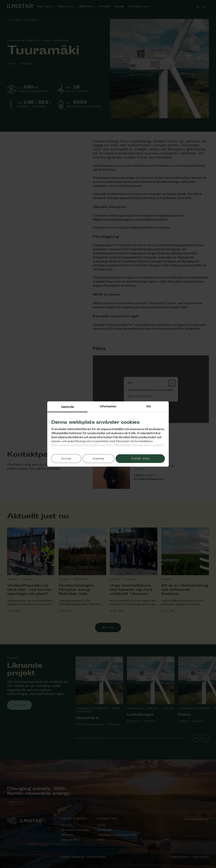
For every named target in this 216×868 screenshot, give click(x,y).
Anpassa (98, 459)
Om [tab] (148, 406)
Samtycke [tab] (68, 407)
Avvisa (66, 459)
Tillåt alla (140, 459)
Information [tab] (108, 406)
